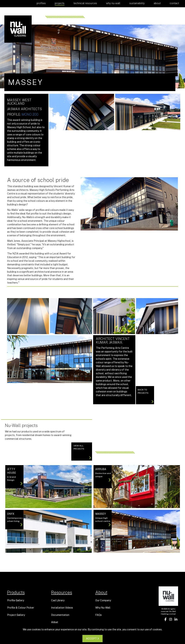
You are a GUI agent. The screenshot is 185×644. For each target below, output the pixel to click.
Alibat (55, 622)
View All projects (82, 452)
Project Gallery (16, 615)
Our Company (103, 600)
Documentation (60, 615)
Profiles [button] (41, 3)
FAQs (99, 615)
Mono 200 (30, 114)
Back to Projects (146, 396)
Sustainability (137, 3)
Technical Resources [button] (85, 3)
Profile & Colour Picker (21, 608)
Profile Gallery (16, 600)
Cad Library (58, 600)
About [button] (157, 3)
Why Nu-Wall (113, 3)
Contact (174, 3)
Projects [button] (60, 3)
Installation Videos (62, 608)
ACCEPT (92, 639)
